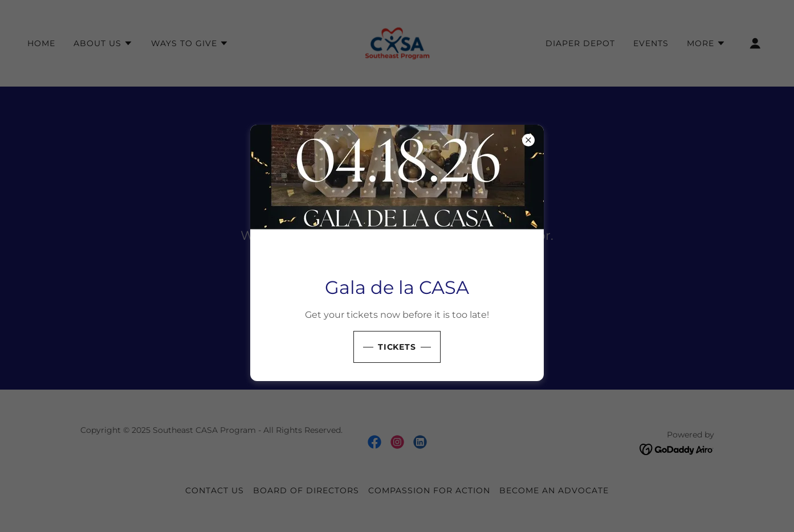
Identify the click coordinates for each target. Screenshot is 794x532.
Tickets (397, 347)
